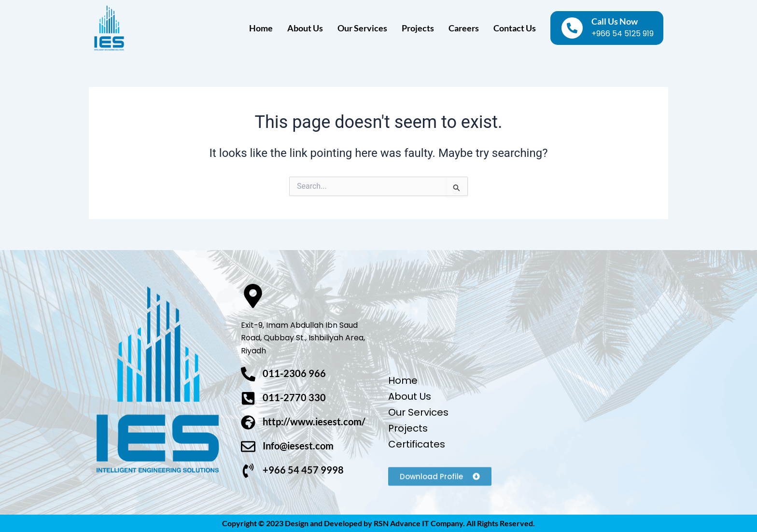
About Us (305, 28)
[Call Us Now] (572, 28)
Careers (464, 28)
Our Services (362, 28)
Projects (418, 28)
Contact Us (515, 28)
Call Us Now (615, 21)
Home (261, 28)
